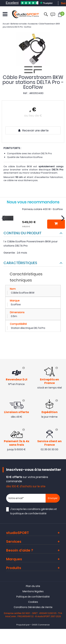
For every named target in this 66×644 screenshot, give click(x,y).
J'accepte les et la (34, 511)
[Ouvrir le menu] (5, 14)
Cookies (33, 602)
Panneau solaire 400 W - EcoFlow (43, 209)
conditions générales (40, 509)
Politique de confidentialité (33, 597)
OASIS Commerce (41, 625)
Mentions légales (33, 591)
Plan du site (33, 586)
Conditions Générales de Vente (33, 607)
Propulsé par (23, 625)
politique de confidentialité (30, 513)
